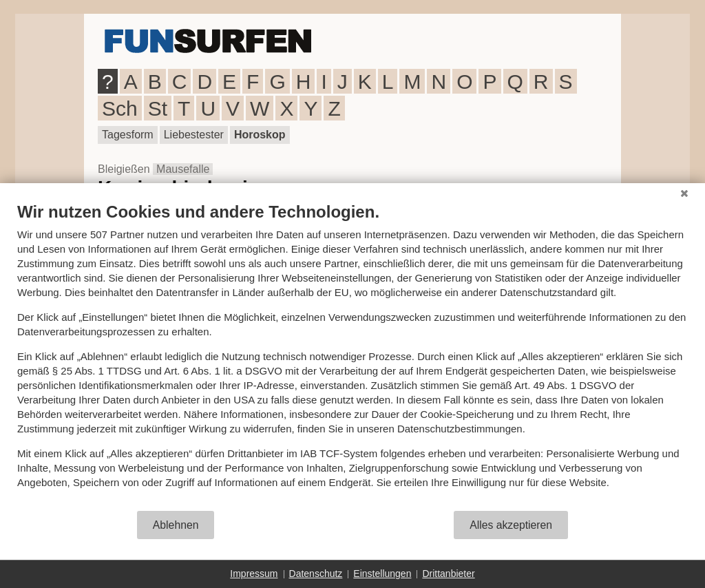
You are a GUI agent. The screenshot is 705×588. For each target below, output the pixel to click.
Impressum (254, 574)
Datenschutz (316, 574)
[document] (352, 356)
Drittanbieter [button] (448, 574)
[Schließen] (684, 193)
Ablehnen (176, 525)
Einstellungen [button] (382, 574)
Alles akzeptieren (511, 525)
